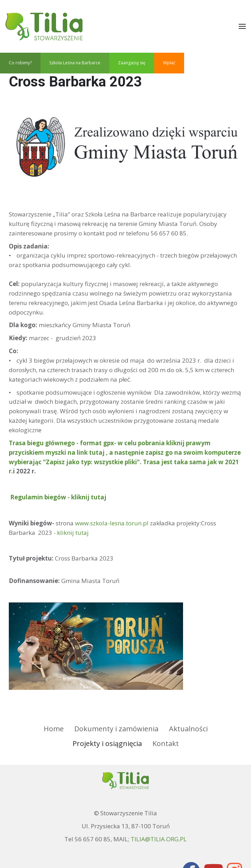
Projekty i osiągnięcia (107, 743)
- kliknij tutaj (71, 533)
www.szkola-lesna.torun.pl (112, 523)
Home (54, 729)
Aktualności (188, 729)
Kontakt (166, 743)
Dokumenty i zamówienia (116, 729)
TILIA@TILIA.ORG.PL (159, 839)
